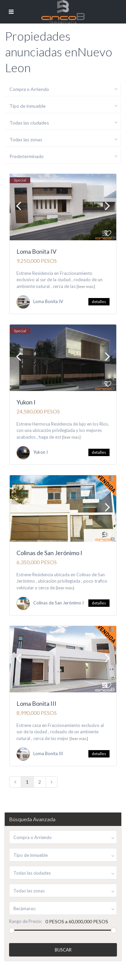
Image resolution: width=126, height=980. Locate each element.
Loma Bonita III (36, 703)
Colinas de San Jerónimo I (49, 553)
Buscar (63, 950)
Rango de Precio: (26, 921)
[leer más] (86, 286)
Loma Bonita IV (36, 251)
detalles (99, 302)
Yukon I (26, 402)
